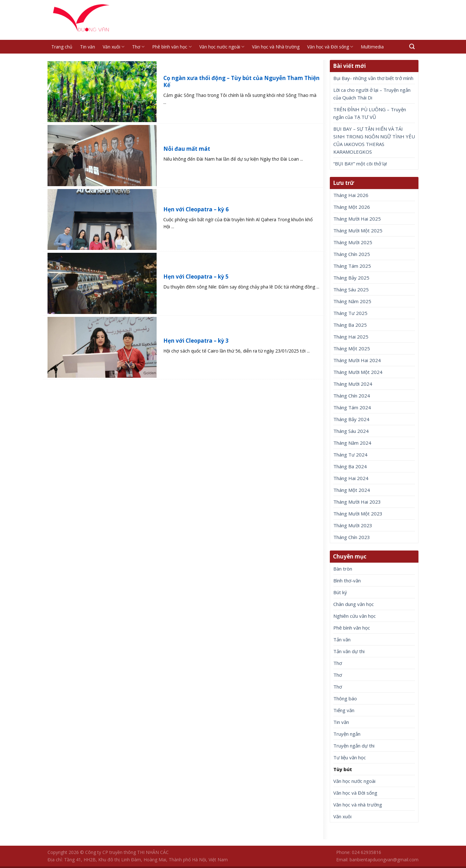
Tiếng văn (344, 710)
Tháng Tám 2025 (352, 266)
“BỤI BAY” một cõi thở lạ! (360, 164)
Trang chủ (62, 47)
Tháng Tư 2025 (350, 313)
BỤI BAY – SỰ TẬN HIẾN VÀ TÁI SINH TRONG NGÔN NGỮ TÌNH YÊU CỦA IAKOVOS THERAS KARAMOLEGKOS (374, 140)
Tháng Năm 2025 (352, 301)
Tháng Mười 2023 (353, 525)
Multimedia (372, 47)
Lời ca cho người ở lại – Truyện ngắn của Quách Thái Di (372, 94)
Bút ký (340, 592)
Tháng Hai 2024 (351, 478)
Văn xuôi (114, 47)
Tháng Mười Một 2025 (358, 230)
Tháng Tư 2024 (350, 455)
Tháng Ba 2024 (350, 466)
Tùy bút (343, 769)
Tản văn (342, 639)
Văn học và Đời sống (330, 47)
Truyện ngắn (347, 734)
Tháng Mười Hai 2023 (357, 502)
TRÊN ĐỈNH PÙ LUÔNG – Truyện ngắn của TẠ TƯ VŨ (370, 113)
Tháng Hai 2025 (351, 337)
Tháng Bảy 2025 (351, 278)
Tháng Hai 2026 (351, 195)
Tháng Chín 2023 (352, 537)
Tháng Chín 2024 (352, 396)
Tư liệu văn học (350, 757)
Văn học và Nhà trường (276, 47)
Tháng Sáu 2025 (351, 289)
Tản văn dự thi (349, 651)
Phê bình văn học (172, 47)
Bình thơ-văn (347, 580)
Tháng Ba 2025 (350, 325)
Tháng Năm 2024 (352, 443)
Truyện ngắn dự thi (354, 746)
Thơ (138, 47)
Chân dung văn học (354, 604)
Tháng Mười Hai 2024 (357, 360)
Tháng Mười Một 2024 (358, 372)
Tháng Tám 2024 (352, 407)
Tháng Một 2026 (352, 207)
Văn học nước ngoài (222, 47)
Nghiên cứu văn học (355, 616)
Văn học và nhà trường (358, 805)
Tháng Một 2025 (352, 348)
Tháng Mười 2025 (353, 242)
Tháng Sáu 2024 (351, 431)
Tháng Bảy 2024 (351, 419)
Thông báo (345, 698)
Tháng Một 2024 (352, 490)
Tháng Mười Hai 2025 (357, 219)
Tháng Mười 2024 (353, 384)
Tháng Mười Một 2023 (358, 514)
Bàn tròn (343, 569)
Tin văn (88, 47)
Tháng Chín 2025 (352, 254)
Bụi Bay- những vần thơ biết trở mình (373, 78)
